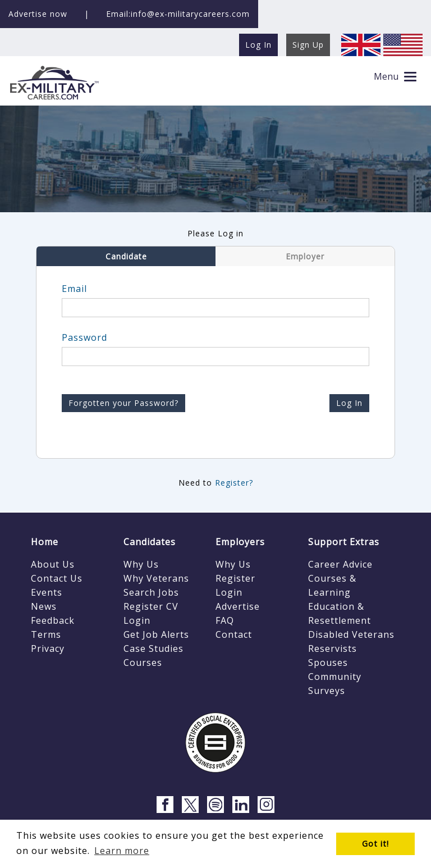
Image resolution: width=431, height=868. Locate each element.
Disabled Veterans (351, 634)
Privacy (48, 648)
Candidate (126, 256)
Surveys (327, 691)
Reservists (333, 648)
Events (47, 592)
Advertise (238, 606)
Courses (143, 663)
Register (235, 578)
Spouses (328, 663)
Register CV (151, 606)
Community (335, 677)
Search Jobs (151, 592)
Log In (349, 403)
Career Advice (340, 564)
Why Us (141, 564)
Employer (305, 256)
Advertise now (38, 14)
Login (137, 620)
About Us (53, 564)
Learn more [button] (122, 851)
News (44, 606)
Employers (240, 542)
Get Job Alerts (156, 634)
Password (84, 337)
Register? (234, 483)
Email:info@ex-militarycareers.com (178, 14)
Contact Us (57, 578)
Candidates (150, 542)
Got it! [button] (375, 844)
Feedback (53, 620)
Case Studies (153, 648)
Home (45, 542)
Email (74, 289)
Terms (46, 634)
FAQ (225, 620)
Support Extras (344, 542)
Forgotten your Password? (123, 403)
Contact (234, 634)
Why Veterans (156, 578)
